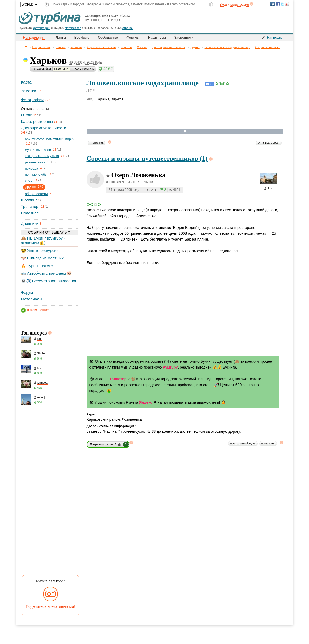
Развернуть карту (185, 131)
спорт (29, 181)
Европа (61, 47)
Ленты (61, 37)
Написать (274, 37)
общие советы (36, 194)
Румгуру (170, 367)
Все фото (82, 37)
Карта (26, 82)
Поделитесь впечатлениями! (50, 606)
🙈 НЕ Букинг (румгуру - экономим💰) (43, 240)
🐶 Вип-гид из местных (42, 258)
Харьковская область (101, 47)
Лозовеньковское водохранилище (227, 47)
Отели (27, 115)
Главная (26, 47)
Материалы (32, 299)
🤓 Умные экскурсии (40, 251)
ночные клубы (36, 174)
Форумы (133, 37)
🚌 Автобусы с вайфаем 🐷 (47, 273)
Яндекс (146, 402)
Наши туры (157, 37)
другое (195, 47)
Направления (42, 47)
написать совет (270, 143)
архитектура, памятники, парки (50, 139)
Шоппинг (29, 200)
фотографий (42, 28)
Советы (142, 47)
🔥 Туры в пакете (37, 266)
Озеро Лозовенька (268, 47)
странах (128, 28)
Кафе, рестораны (37, 121)
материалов (73, 28)
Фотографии (32, 100)
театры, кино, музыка (42, 156)
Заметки (29, 91)
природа (32, 168)
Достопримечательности (169, 47)
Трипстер (118, 379)
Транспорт (31, 206)
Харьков (126, 47)
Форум (27, 292)
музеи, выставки (38, 150)
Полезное (30, 213)
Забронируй (184, 37)
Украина (76, 47)
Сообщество (108, 37)
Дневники (30, 223)
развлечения (35, 162)
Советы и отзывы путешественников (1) (147, 158)
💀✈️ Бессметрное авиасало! (49, 281)
